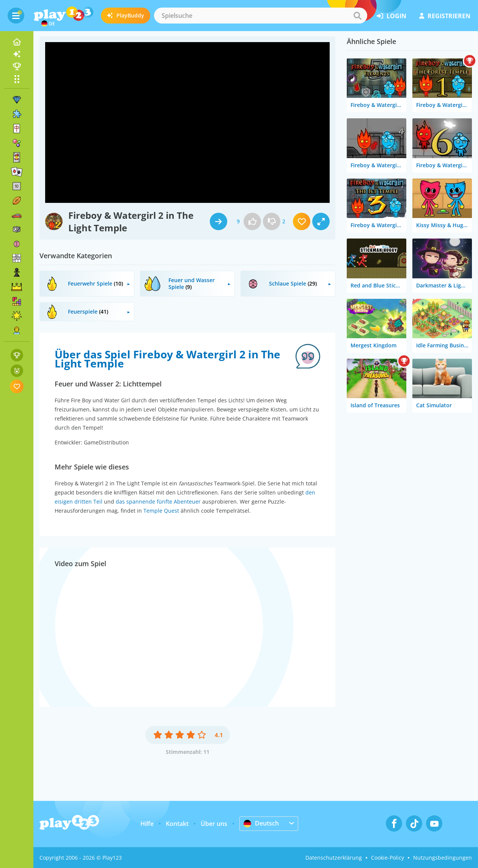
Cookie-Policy (388, 858)
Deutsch (261, 823)
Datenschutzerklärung (334, 858)
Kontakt (177, 824)
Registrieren (445, 16)
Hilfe (147, 824)
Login (392, 16)
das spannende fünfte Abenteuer (158, 501)
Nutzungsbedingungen (443, 858)
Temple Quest (161, 511)
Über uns (214, 824)
